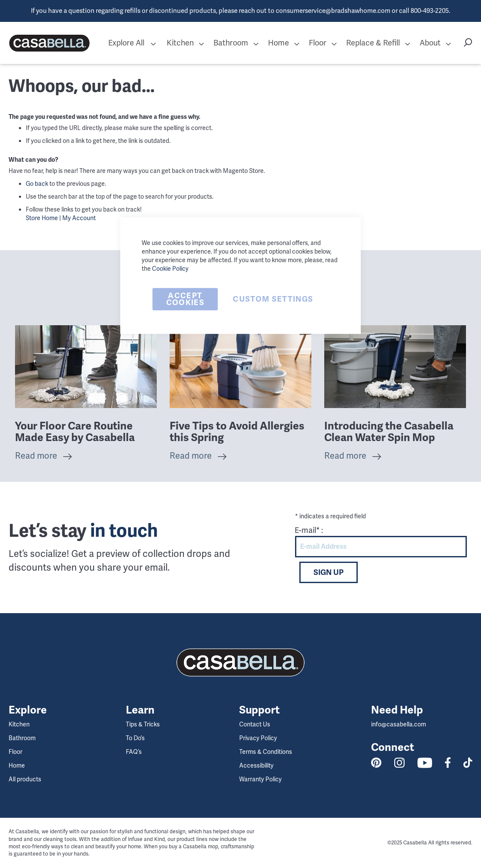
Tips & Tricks (143, 724)
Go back (37, 184)
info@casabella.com (399, 724)
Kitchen (19, 724)
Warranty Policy (260, 779)
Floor (15, 752)
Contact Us (255, 724)
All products (25, 779)
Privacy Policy (258, 738)
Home (17, 765)
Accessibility (256, 765)
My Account (79, 218)
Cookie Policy (170, 269)
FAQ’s (134, 752)
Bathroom (22, 738)
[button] (153, 43)
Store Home (42, 218)
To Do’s (135, 738)
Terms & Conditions (266, 752)
